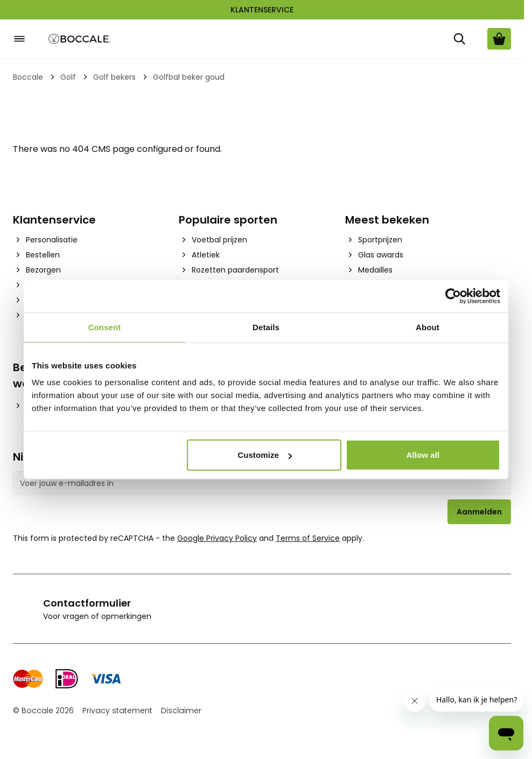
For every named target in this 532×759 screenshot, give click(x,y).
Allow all (423, 455)
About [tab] (428, 327)
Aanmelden (479, 512)
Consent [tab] (105, 327)
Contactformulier (87, 603)
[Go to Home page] (80, 39)
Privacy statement (117, 711)
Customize (265, 455)
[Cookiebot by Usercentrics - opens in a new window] (453, 296)
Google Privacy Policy (217, 538)
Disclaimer (181, 711)
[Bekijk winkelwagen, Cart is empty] (499, 39)
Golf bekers (114, 77)
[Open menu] (19, 39)
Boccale (28, 77)
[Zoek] (459, 39)
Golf (68, 77)
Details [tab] (266, 327)
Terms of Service (308, 538)
